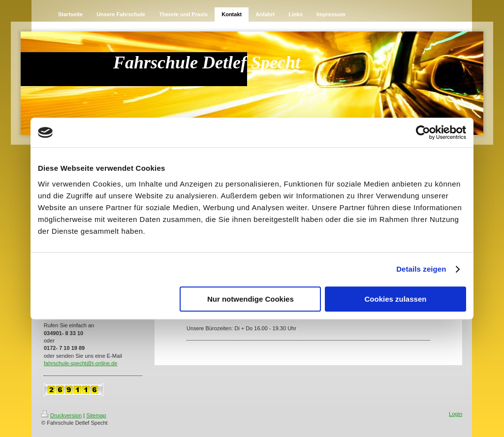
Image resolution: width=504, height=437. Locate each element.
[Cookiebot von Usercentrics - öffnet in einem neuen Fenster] (423, 132)
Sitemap (96, 415)
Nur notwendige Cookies (251, 299)
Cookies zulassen (396, 299)
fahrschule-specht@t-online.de (80, 363)
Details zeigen (421, 269)
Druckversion (62, 415)
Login (456, 414)
